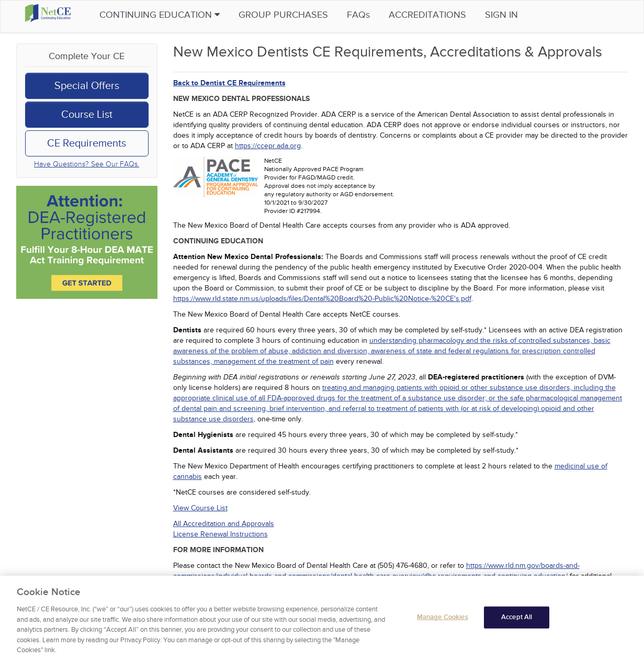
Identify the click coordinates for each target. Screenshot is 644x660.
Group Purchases (304, 15)
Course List (87, 115)
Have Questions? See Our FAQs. (87, 164)
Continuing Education (180, 15)
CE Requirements (87, 143)
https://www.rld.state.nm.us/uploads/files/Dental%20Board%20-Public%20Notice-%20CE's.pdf (322, 299)
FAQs (379, 15)
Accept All (517, 619)
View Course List (200, 508)
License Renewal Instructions (221, 534)
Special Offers (87, 86)
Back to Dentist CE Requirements (229, 83)
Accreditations (448, 15)
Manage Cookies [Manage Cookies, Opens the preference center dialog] (443, 619)
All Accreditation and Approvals (224, 524)
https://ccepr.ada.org (268, 146)
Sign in (522, 15)
